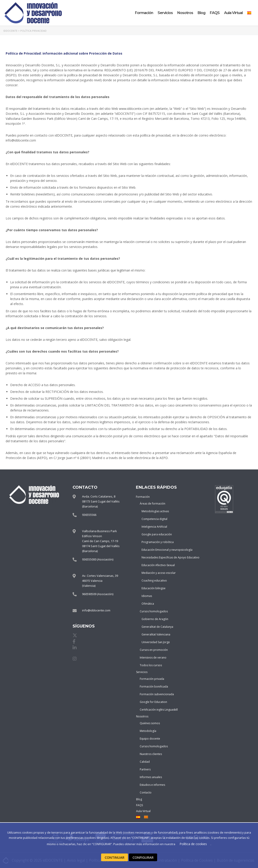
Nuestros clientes (151, 754)
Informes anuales (151, 777)
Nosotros (185, 13)
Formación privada (152, 679)
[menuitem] (249, 13)
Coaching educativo (154, 581)
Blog (201, 13)
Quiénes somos (150, 723)
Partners (145, 769)
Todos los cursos (151, 665)
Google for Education (153, 702)
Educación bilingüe (154, 588)
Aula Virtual (233, 13)
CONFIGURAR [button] (143, 857)
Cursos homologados (154, 611)
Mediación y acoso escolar (156, 573)
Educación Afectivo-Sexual (156, 565)
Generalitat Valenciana (156, 634)
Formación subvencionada (155, 694)
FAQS (215, 13)
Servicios (165, 13)
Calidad (145, 762)
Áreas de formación (153, 504)
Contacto (146, 792)
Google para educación (156, 534)
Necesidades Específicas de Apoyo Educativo (156, 557)
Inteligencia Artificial (154, 527)
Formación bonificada (154, 686)
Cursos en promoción (154, 650)
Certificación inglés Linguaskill (155, 710)
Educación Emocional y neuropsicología (156, 550)
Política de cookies (193, 844)
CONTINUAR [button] (115, 857)
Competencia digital (154, 519)
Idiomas (147, 596)
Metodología (148, 731)
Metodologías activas (155, 511)
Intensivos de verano (153, 658)
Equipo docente (150, 739)
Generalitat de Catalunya (156, 627)
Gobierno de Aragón (155, 619)
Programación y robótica (156, 542)
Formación (144, 13)
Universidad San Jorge (156, 642)
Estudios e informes (152, 785)
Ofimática (148, 604)
